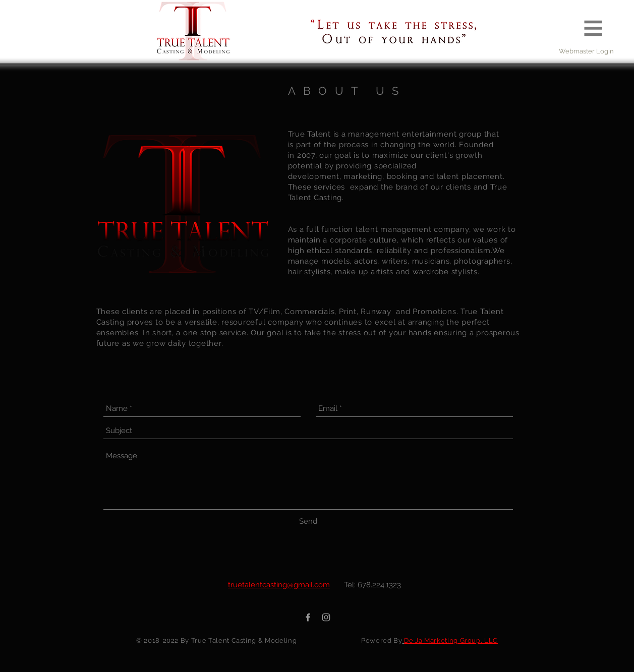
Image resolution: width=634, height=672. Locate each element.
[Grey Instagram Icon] (326, 617)
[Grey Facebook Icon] (308, 617)
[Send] (308, 522)
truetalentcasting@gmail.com (279, 585)
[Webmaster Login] (586, 51)
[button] (593, 28)
